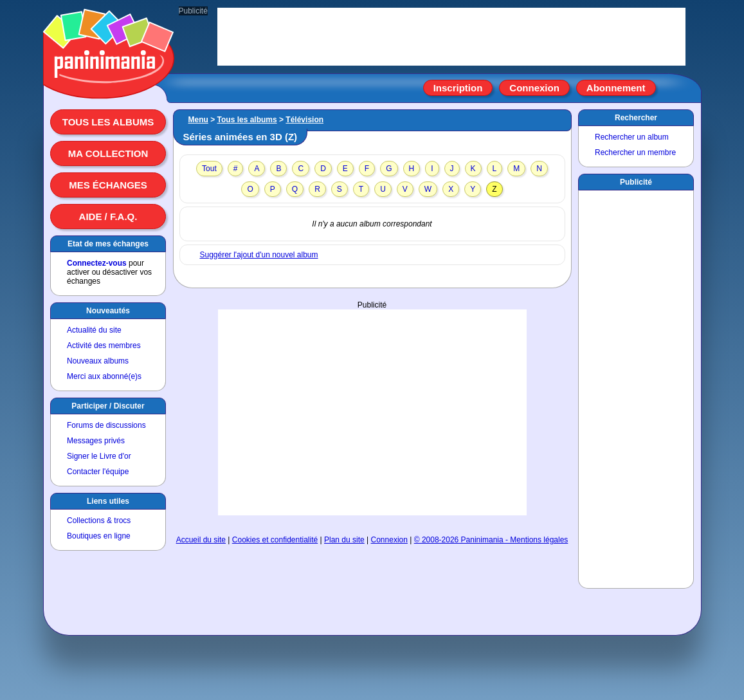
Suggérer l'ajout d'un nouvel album (259, 255)
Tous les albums (108, 122)
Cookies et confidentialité (275, 540)
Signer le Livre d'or (99, 456)
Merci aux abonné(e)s (104, 376)
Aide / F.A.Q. (108, 216)
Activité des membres (104, 345)
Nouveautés (108, 311)
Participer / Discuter (108, 406)
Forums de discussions (106, 425)
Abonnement (616, 88)
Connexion (534, 88)
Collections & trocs (99, 520)
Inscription (458, 88)
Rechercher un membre (635, 152)
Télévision (304, 120)
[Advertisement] (372, 412)
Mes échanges (108, 185)
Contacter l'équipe (98, 472)
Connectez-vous (97, 263)
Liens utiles (108, 501)
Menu (198, 120)
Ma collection (108, 153)
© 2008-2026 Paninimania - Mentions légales (491, 540)
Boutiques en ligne (99, 536)
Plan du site (344, 540)
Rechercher (636, 118)
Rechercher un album (632, 137)
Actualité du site (94, 330)
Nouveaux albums (98, 361)
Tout (209, 169)
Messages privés (96, 441)
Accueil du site (201, 540)
